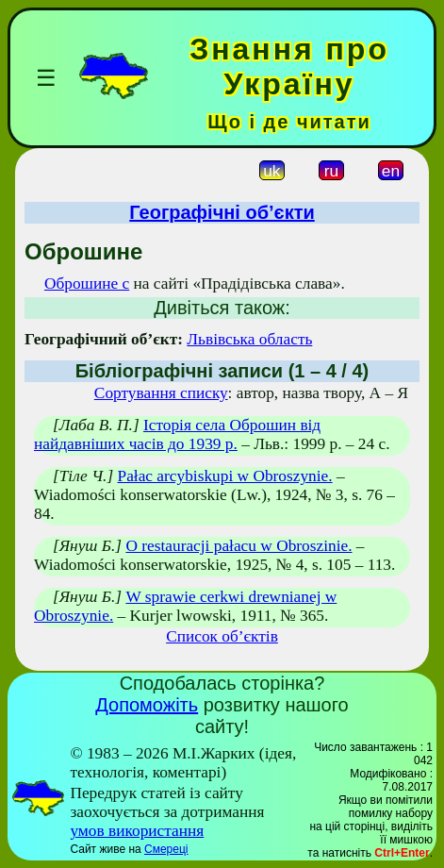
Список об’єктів (222, 636)
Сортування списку (161, 393)
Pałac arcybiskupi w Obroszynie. (225, 476)
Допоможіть (147, 705)
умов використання (137, 831)
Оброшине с (87, 284)
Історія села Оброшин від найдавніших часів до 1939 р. (177, 434)
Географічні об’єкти (222, 212)
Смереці (166, 849)
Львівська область (249, 339)
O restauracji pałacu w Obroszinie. (238, 546)
